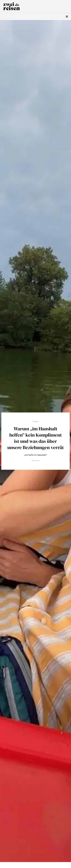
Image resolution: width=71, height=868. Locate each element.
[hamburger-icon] (67, 17)
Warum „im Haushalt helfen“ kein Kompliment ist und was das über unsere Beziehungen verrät (36, 438)
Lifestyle (36, 422)
